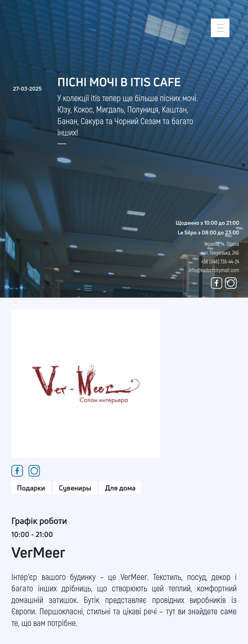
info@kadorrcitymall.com (214, 270)
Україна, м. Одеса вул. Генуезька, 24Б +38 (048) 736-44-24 (220, 252)
